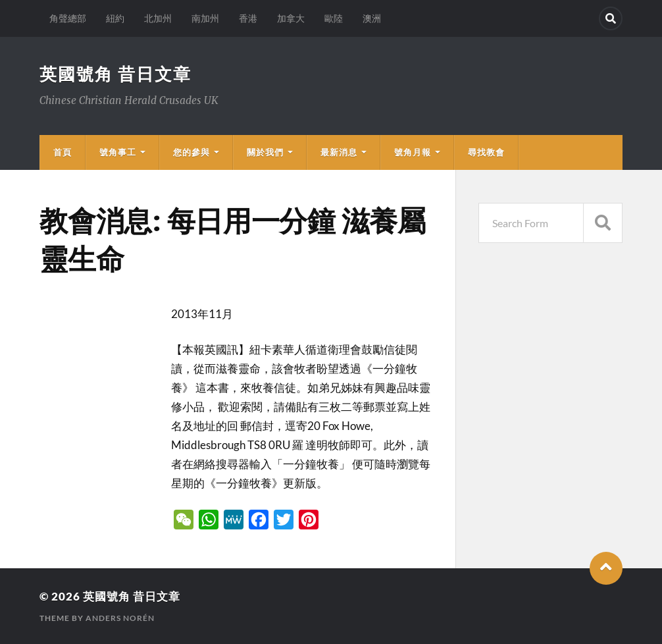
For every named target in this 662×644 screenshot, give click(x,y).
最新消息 (339, 152)
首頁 (63, 152)
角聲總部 (68, 18)
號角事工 (118, 152)
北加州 (158, 18)
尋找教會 (486, 152)
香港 (248, 18)
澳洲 (372, 18)
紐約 (115, 18)
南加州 (205, 18)
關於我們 (265, 152)
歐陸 (334, 18)
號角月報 (413, 152)
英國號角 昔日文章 (115, 74)
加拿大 (291, 18)
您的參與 (191, 152)
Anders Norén (120, 618)
